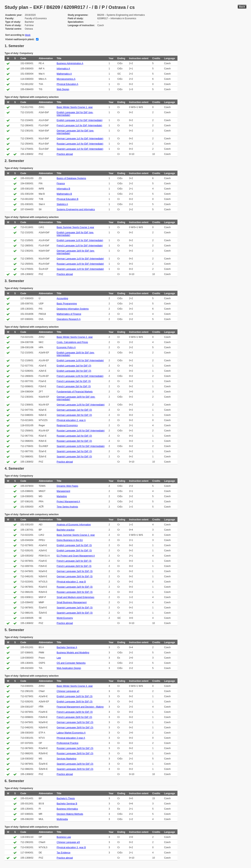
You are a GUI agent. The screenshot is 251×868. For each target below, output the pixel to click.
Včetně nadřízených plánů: (20, 39)
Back (242, 7)
